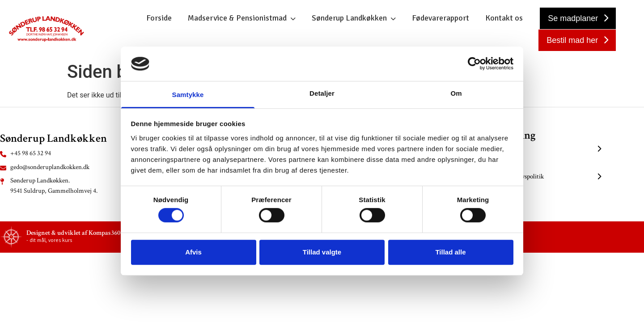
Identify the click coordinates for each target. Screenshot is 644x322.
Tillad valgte (322, 252)
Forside (159, 18)
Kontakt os (504, 18)
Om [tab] (456, 93)
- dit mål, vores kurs (49, 240)
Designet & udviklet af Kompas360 (73, 233)
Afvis (193, 252)
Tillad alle (450, 252)
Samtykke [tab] (188, 95)
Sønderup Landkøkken (349, 18)
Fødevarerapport (441, 18)
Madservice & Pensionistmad (237, 18)
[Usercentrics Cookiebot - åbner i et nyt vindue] (474, 64)
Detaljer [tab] (322, 93)
